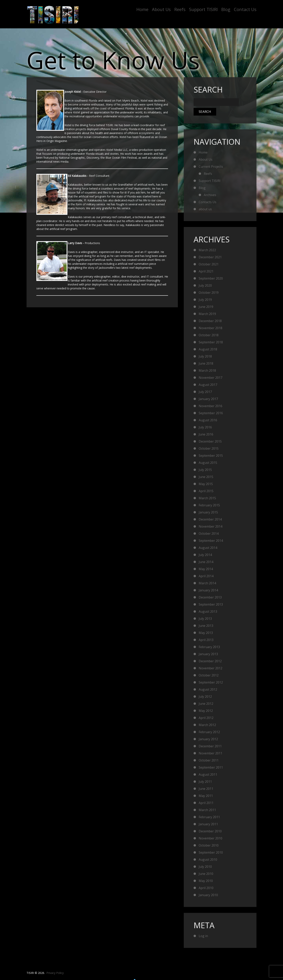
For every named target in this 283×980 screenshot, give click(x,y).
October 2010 (209, 845)
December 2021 (210, 257)
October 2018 (209, 335)
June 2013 (206, 626)
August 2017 (208, 385)
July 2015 (205, 470)
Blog (226, 9)
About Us (161, 9)
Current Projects (211, 167)
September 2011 (211, 767)
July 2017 (205, 392)
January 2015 (208, 512)
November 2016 (210, 406)
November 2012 (210, 668)
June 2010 (206, 874)
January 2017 (208, 399)
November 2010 (210, 838)
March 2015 (207, 498)
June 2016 (206, 434)
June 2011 (206, 789)
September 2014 (211, 541)
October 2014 (209, 534)
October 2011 (209, 760)
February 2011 (209, 817)
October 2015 (209, 448)
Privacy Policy (55, 973)
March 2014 (207, 583)
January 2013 (208, 654)
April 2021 (206, 271)
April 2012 (206, 718)
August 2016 (208, 420)
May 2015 (206, 484)
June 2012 (206, 704)
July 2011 (205, 782)
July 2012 (205, 697)
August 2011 (208, 774)
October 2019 (209, 293)
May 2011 (206, 796)
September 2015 (211, 456)
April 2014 (206, 576)
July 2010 (205, 867)
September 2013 (211, 604)
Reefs (180, 9)
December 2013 (210, 597)
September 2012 (211, 682)
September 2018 (211, 342)
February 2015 (209, 505)
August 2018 (208, 349)
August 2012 (208, 689)
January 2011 (208, 824)
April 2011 (206, 803)
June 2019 (206, 307)
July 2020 (205, 285)
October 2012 (209, 675)
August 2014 (208, 548)
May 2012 (206, 711)
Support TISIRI (203, 9)
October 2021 (209, 264)
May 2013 (206, 633)
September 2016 (211, 413)
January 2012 (208, 739)
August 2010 (208, 860)
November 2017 (210, 378)
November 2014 (210, 526)
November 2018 (210, 328)
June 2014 (206, 562)
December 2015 (210, 441)
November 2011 (210, 753)
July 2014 (205, 555)
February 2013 (209, 647)
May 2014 (206, 569)
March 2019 (207, 314)
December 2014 (210, 519)
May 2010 (206, 881)
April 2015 (206, 491)
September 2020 (211, 278)
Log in (203, 936)
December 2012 (210, 661)
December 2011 (210, 746)
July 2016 (205, 427)
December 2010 (210, 831)
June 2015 (206, 477)
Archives (210, 195)
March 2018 (207, 371)
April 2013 (206, 640)
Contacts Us (208, 202)
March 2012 (207, 725)
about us (205, 209)
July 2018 (205, 356)
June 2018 (206, 363)
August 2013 (208, 611)
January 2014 (208, 590)
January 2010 (208, 895)
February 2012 (209, 732)
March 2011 (207, 810)
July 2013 (205, 619)
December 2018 (210, 321)
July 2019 (205, 300)
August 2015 (208, 463)
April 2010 (206, 888)
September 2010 (211, 852)
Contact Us (245, 9)
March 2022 (207, 250)
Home (142, 9)
